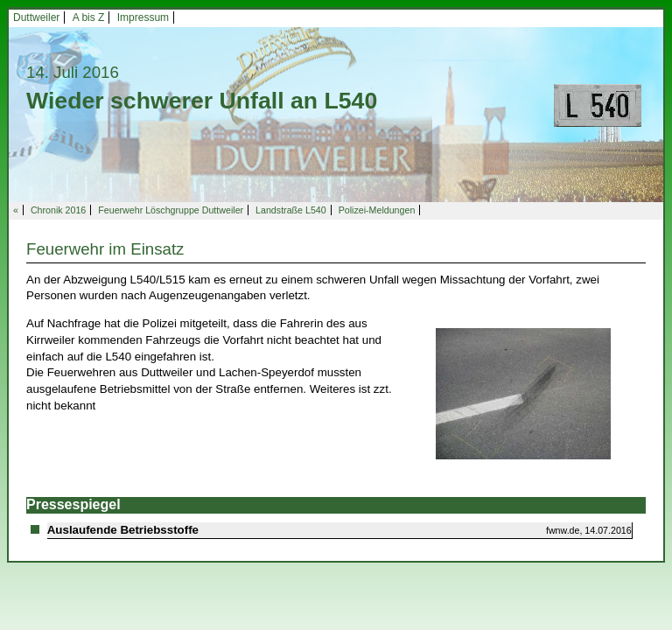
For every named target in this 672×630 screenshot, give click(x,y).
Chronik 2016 (58, 210)
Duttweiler (36, 17)
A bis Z (89, 17)
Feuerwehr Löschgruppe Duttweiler (171, 210)
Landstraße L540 (291, 210)
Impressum (143, 17)
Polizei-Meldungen (377, 210)
